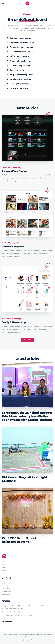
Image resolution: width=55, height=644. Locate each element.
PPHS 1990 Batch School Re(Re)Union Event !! (17, 616)
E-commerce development (13, 319)
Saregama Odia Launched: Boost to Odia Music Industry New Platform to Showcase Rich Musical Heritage (27, 416)
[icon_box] (19, 38)
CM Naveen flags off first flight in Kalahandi (16, 612)
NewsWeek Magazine (13, 247)
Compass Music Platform (15, 171)
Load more (28, 340)
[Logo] (27, 3)
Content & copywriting (11, 167)
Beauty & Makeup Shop (14, 322)
